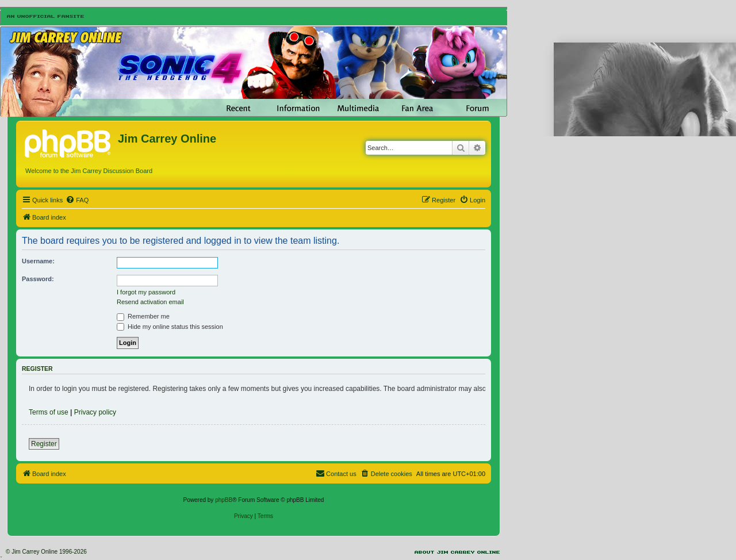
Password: (38, 279)
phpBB (224, 500)
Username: (38, 261)
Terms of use (49, 412)
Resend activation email (150, 302)
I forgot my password (146, 292)
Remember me (143, 316)
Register (44, 444)
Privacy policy (95, 412)
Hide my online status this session (170, 327)
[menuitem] (77, 200)
